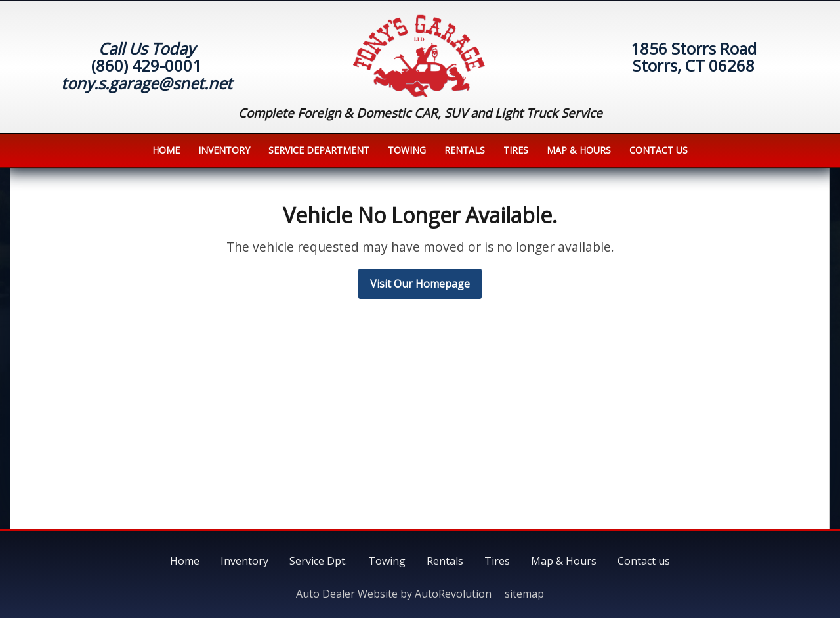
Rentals (465, 150)
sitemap (524, 594)
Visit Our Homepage (420, 284)
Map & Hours (579, 150)
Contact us (659, 150)
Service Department (319, 150)
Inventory (224, 150)
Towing (407, 150)
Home (166, 150)
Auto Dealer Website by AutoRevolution (394, 594)
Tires (516, 150)
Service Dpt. (318, 561)
